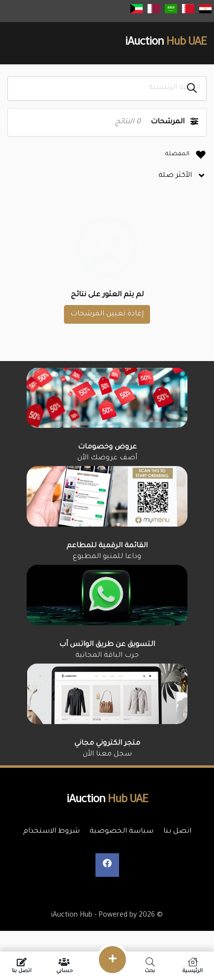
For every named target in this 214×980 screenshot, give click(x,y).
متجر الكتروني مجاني (107, 744)
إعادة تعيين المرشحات (107, 314)
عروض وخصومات (107, 448)
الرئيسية (193, 966)
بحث (150, 966)
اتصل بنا (21, 966)
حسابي (64, 966)
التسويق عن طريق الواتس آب (107, 645)
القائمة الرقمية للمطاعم (107, 546)
